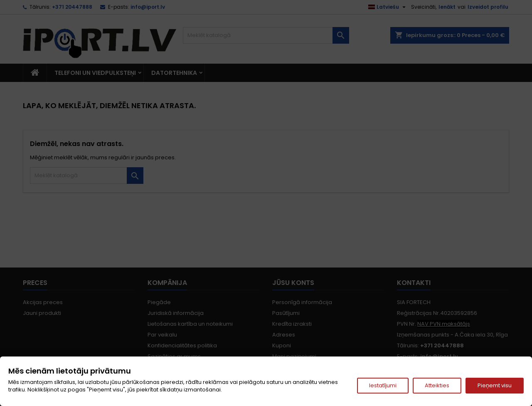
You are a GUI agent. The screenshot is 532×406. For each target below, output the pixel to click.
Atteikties (437, 385)
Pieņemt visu (495, 385)
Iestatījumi (383, 385)
